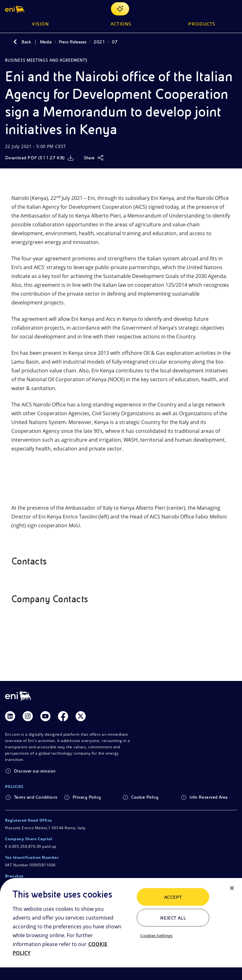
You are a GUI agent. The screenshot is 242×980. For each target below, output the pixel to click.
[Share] (94, 158)
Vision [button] (40, 24)
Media (46, 42)
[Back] (15, 42)
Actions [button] (121, 24)
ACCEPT (173, 897)
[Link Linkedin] (10, 716)
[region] (121, 929)
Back (26, 42)
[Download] (39, 158)
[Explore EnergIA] (120, 9)
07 (115, 42)
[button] (15, 9)
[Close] (232, 888)
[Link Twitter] (81, 716)
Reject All (173, 918)
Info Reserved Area (209, 797)
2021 (99, 42)
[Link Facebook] (63, 716)
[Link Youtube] (45, 716)
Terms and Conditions (36, 797)
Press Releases (73, 42)
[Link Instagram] (28, 716)
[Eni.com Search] (218, 9)
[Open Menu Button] (233, 9)
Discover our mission (35, 771)
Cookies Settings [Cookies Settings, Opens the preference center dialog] (156, 936)
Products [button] (202, 24)
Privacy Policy (87, 797)
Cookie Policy (145, 797)
